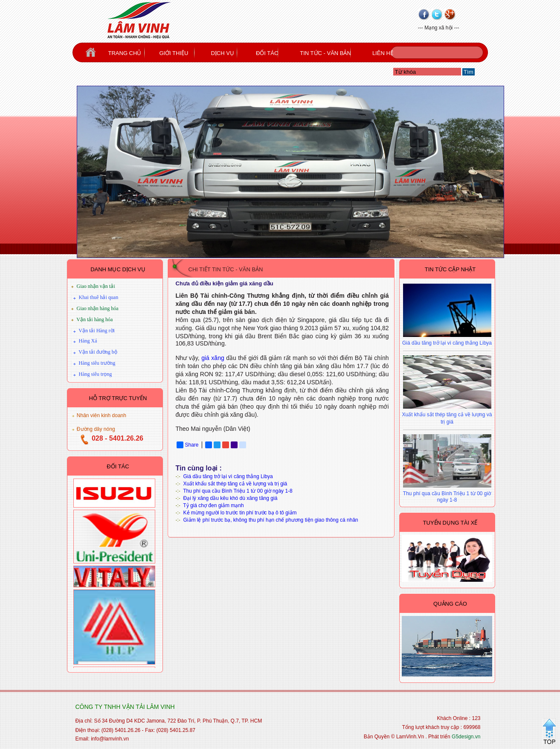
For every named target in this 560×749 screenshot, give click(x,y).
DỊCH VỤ (222, 53)
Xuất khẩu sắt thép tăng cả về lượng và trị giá (235, 484)
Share (188, 445)
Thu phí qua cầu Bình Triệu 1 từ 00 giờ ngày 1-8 (238, 491)
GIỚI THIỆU (174, 53)
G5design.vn (466, 737)
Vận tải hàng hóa (94, 319)
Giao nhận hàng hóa (98, 308)
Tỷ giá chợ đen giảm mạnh (213, 505)
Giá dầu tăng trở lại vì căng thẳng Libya (228, 476)
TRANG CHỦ (125, 53)
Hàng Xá (88, 341)
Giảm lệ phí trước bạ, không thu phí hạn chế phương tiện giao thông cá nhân (271, 520)
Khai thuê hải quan (99, 297)
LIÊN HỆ (383, 53)
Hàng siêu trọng (96, 374)
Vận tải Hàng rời (97, 331)
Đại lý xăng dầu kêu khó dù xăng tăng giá (231, 498)
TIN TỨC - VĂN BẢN (325, 53)
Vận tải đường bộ (98, 352)
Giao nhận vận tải (96, 286)
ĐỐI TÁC (267, 53)
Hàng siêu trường (97, 363)
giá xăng (213, 358)
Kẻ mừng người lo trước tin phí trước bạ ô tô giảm (240, 513)
